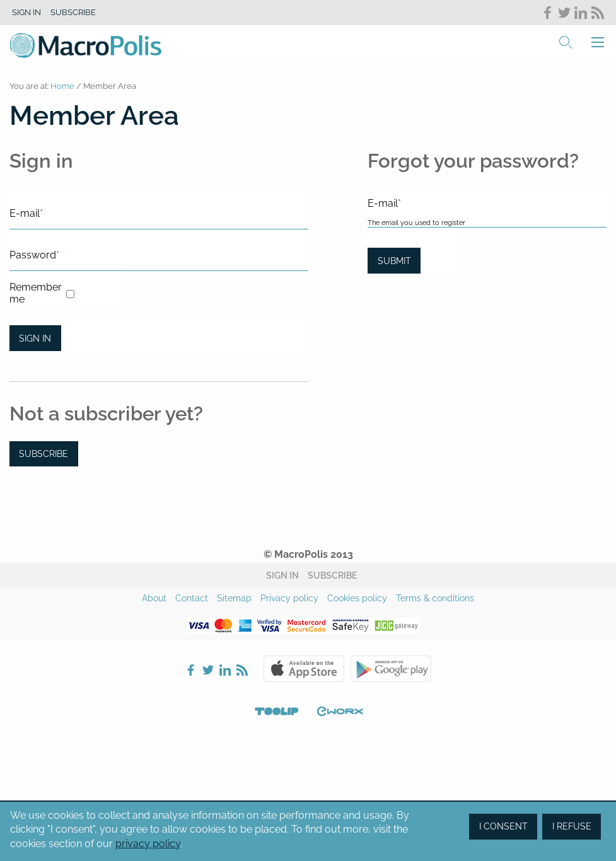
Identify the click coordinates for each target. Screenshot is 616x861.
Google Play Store (391, 669)
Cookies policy (357, 598)
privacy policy (148, 844)
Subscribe (73, 12)
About (154, 598)
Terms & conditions (435, 598)
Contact (192, 598)
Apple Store (304, 669)
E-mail (26, 213)
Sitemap (234, 598)
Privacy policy (289, 598)
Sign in (26, 12)
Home (62, 86)
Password (34, 255)
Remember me (36, 293)
